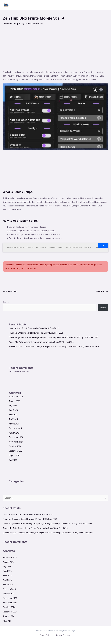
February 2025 (15, 429)
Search (6, 303)
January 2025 (15, 433)
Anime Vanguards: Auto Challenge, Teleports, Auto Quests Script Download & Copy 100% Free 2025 (53, 338)
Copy (103, 246)
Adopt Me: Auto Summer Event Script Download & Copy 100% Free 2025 (41, 342)
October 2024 (15, 447)
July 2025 (13, 406)
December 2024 (16, 438)
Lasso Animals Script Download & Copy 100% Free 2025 (34, 329)
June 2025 (13, 411)
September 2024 (16, 451)
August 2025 (14, 402)
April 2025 (13, 420)
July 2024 (13, 460)
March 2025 (14, 424)
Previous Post (11, 292)
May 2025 (13, 415)
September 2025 (16, 397)
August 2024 (14, 456)
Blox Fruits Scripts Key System (17, 24)
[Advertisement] (56, 50)
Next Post (102, 292)
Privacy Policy (45, 636)
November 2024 (16, 442)
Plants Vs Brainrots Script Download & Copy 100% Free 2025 (36, 333)
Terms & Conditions (64, 636)
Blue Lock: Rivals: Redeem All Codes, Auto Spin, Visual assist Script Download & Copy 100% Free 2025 (54, 347)
